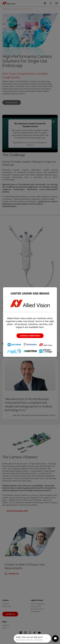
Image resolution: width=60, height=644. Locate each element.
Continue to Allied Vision (30, 336)
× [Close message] (47, 638)
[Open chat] (55, 638)
